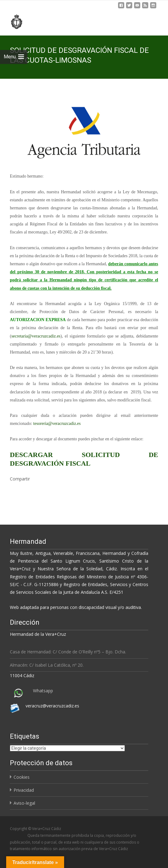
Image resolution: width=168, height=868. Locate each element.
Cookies (22, 777)
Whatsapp (43, 691)
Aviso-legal (24, 803)
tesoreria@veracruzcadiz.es (57, 424)
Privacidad (24, 790)
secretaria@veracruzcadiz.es (36, 336)
